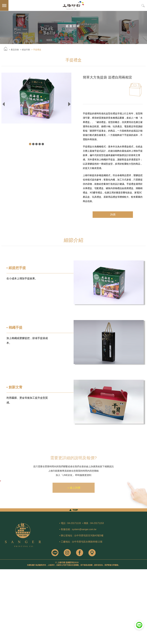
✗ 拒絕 (3, 579)
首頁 (6, 49)
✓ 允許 (3, 576)
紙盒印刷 (26, 50)
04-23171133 (74, 523)
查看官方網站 (14, 597)
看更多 (4, 597)
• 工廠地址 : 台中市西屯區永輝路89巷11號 (81, 542)
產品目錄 (15, 50)
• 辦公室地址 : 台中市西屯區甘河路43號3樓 (81, 536)
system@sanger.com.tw (84, 529)
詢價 (113, 215)
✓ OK (46, 643)
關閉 (2, 571)
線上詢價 (74, 489)
